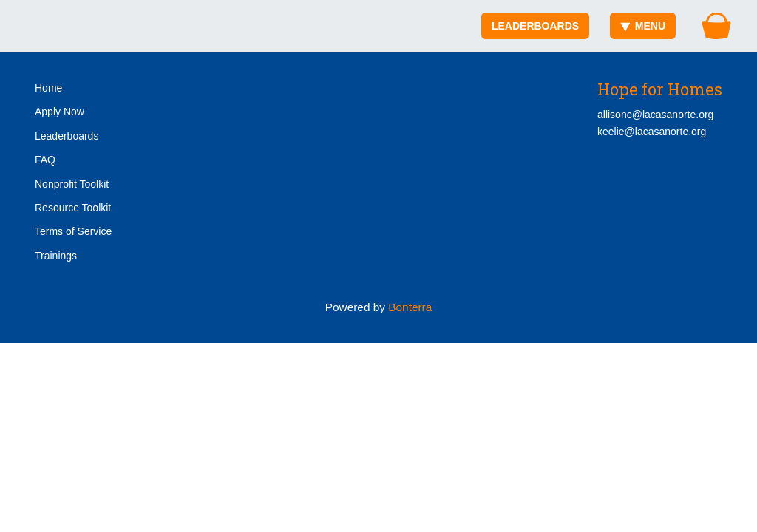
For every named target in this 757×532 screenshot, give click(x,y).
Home (48, 88)
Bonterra (410, 307)
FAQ (45, 160)
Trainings (56, 256)
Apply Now (60, 112)
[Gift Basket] (716, 26)
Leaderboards (535, 26)
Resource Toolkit (73, 208)
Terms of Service (73, 231)
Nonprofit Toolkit (72, 184)
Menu (643, 26)
